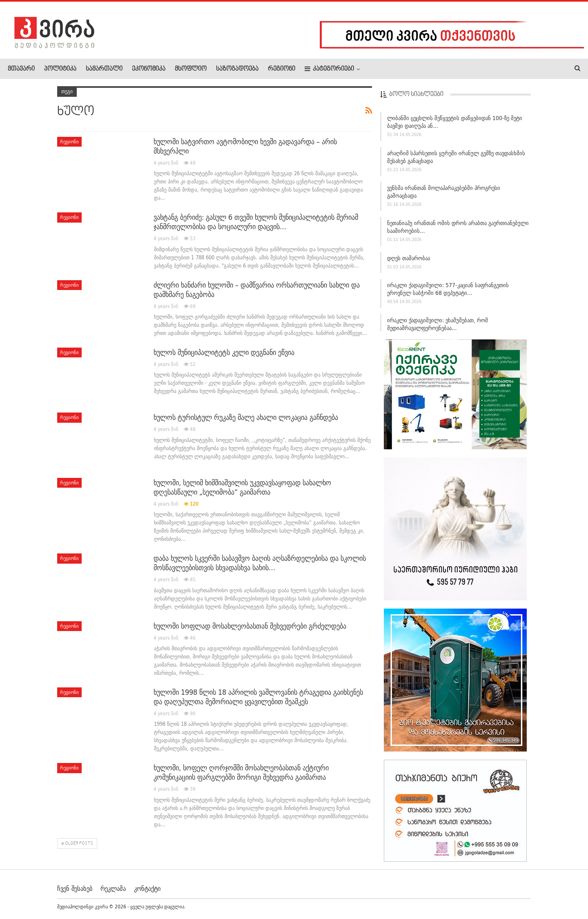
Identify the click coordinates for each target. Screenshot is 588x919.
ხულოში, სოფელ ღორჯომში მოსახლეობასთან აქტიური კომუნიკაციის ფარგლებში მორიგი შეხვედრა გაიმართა (241, 772)
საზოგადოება (237, 69)
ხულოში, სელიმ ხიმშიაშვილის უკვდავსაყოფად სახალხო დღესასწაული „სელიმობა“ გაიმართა (242, 487)
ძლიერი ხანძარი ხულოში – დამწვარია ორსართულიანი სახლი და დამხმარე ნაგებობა (257, 290)
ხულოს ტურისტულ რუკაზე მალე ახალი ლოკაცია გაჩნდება (246, 417)
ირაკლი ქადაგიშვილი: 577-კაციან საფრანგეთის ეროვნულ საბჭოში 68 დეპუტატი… (448, 289)
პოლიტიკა (60, 69)
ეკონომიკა (149, 69)
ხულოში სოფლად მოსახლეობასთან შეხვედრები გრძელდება (250, 626)
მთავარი (21, 69)
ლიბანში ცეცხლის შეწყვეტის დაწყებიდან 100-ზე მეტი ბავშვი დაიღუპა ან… (455, 122)
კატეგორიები (329, 69)
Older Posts (77, 844)
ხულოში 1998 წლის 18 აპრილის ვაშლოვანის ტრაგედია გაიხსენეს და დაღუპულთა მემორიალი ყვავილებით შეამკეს (258, 697)
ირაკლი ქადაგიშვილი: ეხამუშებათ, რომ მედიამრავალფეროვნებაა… (438, 324)
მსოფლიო (191, 69)
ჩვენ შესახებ (75, 888)
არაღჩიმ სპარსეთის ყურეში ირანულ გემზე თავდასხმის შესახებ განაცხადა (456, 157)
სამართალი (104, 69)
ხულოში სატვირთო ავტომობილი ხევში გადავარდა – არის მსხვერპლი (245, 146)
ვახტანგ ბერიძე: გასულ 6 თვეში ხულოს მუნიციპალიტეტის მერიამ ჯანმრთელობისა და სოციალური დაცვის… (256, 222)
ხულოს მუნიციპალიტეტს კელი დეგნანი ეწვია (224, 352)
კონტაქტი (147, 888)
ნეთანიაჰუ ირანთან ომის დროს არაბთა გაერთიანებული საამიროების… (458, 227)
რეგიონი (282, 69)
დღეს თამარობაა (409, 258)
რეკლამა (113, 888)
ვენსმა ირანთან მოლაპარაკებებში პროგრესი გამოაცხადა (444, 192)
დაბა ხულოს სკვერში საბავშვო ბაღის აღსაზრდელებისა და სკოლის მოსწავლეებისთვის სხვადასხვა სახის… (260, 563)
